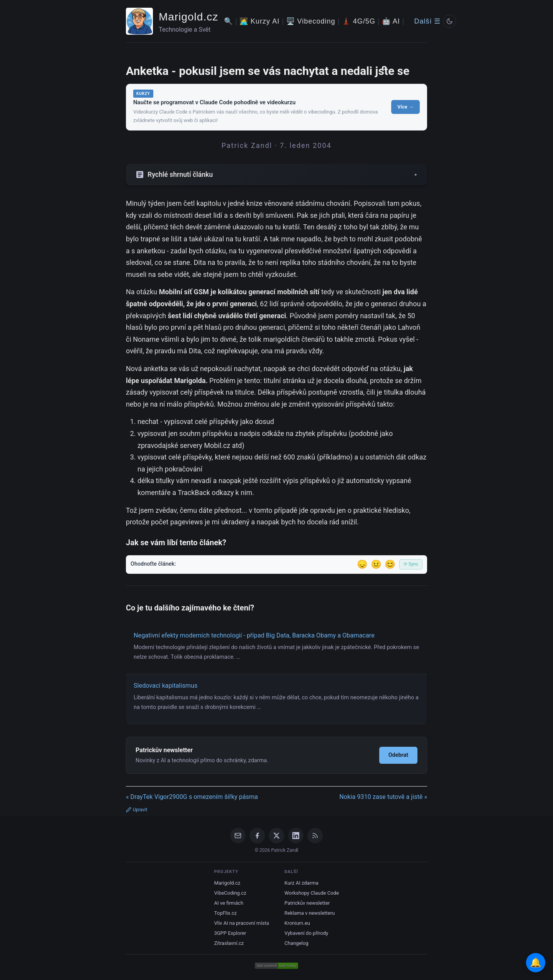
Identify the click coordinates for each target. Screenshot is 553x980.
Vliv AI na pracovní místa (241, 923)
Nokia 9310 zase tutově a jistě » (383, 797)
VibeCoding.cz (230, 893)
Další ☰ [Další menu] (427, 21)
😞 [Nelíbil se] (362, 564)
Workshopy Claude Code (312, 893)
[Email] (238, 836)
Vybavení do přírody (306, 933)
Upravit (137, 810)
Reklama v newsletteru (310, 913)
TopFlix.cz (225, 913)
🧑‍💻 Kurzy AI (260, 21)
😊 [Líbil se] (390, 564)
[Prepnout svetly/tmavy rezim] (450, 21)
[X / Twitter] (276, 836)
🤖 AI (391, 21)
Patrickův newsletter (307, 903)
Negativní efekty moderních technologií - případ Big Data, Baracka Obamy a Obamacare (254, 635)
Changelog (297, 943)
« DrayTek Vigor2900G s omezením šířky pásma (192, 797)
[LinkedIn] (296, 836)
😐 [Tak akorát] (376, 564)
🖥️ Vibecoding (311, 21)
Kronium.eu (297, 923)
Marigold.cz (188, 17)
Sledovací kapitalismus (165, 686)
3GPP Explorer (230, 933)
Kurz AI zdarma (302, 883)
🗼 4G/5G (359, 21)
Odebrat (398, 755)
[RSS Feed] (315, 836)
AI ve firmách (229, 903)
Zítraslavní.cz (229, 943)
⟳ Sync (411, 564)
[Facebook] (257, 836)
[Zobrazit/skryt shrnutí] (276, 175)
